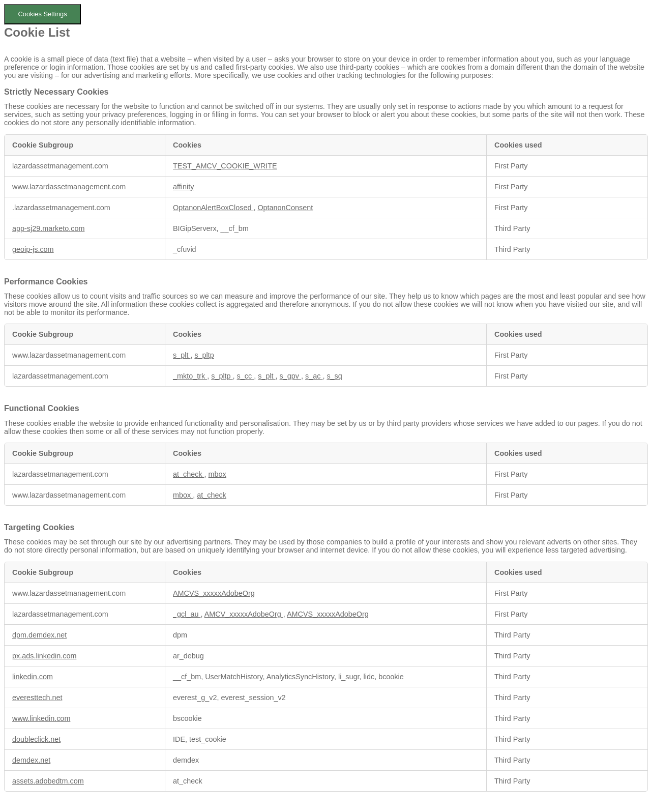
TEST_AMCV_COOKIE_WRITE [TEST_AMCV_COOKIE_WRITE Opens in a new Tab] (225, 166)
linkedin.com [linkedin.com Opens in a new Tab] (33, 677)
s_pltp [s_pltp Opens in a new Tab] (204, 355)
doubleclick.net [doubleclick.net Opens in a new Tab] (36, 739)
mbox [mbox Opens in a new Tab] (217, 474)
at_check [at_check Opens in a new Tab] (189, 474)
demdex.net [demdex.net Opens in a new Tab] (31, 760)
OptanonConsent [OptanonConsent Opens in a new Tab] (285, 208)
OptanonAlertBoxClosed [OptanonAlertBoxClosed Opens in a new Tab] (213, 208)
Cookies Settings (43, 14)
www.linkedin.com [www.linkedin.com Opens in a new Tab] (41, 718)
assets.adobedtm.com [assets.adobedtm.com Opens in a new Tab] (48, 781)
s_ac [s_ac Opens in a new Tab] (314, 376)
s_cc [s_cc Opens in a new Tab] (246, 376)
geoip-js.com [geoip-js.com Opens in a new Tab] (33, 249)
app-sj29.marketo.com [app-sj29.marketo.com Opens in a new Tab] (48, 228)
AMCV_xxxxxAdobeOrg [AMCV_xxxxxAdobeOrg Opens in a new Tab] (244, 614)
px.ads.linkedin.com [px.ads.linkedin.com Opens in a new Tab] (44, 656)
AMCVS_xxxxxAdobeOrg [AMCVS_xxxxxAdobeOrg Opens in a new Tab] (214, 593)
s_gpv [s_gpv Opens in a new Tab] (290, 376)
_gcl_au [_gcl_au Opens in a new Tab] (187, 614)
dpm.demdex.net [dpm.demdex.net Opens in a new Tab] (39, 635)
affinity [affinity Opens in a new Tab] (183, 187)
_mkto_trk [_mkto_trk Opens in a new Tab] (190, 376)
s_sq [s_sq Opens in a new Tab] (334, 376)
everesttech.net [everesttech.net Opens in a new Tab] (37, 698)
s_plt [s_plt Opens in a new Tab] (182, 355)
